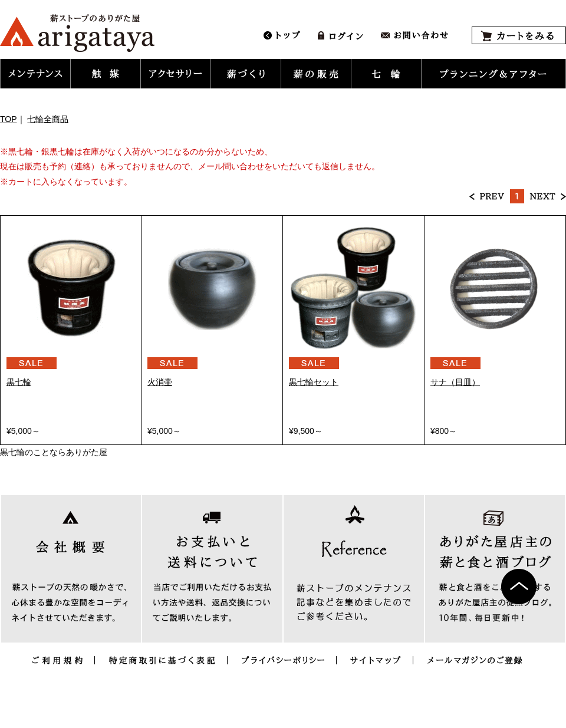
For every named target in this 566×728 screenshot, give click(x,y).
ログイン (340, 35)
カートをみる (519, 35)
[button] (35, 74)
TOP (9, 119)
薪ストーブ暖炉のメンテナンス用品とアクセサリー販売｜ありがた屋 (77, 33)
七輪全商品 (48, 119)
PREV (487, 196)
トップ (282, 35)
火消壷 (160, 382)
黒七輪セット (314, 382)
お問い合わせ (414, 35)
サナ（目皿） (455, 382)
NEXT (548, 196)
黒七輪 (19, 382)
